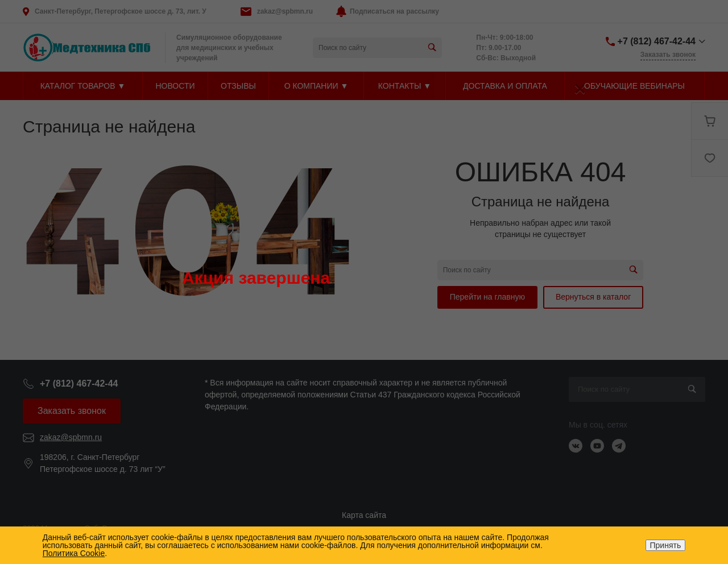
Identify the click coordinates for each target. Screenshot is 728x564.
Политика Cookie (74, 553)
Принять (666, 545)
